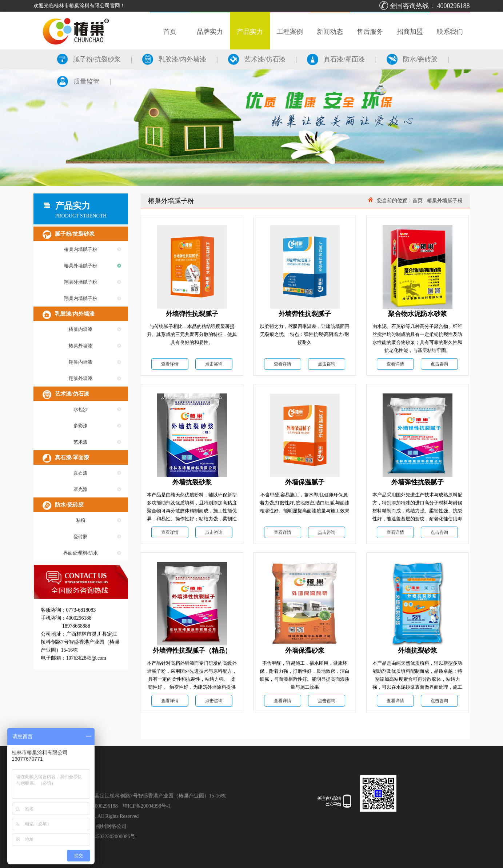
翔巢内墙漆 (81, 362)
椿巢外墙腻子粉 (81, 266)
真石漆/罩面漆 (336, 59)
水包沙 (81, 409)
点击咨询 (214, 364)
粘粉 (81, 520)
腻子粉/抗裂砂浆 (89, 59)
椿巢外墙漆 (81, 346)
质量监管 (78, 81)
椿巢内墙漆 (81, 329)
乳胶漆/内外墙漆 (174, 59)
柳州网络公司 (111, 826)
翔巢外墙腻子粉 (81, 282)
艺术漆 (81, 442)
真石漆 (81, 473)
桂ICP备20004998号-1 (146, 806)
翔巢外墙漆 (81, 378)
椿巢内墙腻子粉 (81, 249)
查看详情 (170, 364)
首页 (418, 201)
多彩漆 (81, 426)
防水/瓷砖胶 (412, 59)
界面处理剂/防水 (81, 553)
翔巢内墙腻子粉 (81, 298)
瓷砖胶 (81, 537)
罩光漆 (81, 489)
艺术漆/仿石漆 (257, 59)
